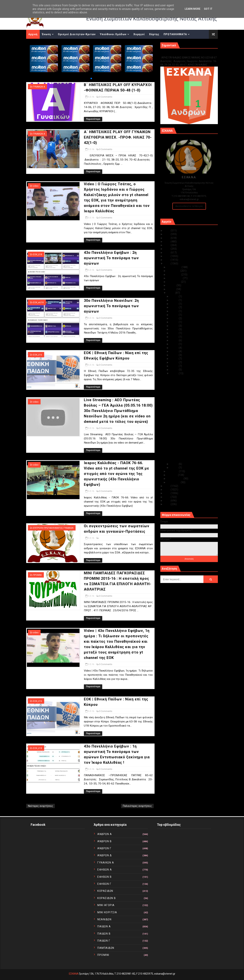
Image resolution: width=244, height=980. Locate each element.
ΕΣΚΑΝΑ (74, 974)
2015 (167, 486)
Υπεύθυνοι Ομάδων (113, 34)
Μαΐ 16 (174, 337)
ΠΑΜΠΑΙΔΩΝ (106, 948)
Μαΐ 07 (174, 366)
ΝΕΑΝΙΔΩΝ (104, 919)
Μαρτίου (173, 475)
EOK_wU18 (38, 302)
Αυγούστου (174, 282)
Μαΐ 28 (174, 304)
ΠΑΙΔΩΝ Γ (104, 941)
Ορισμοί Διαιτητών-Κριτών (77, 34)
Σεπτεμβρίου (175, 278)
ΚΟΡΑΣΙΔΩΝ (105, 891)
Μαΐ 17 (174, 333)
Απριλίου (173, 471)
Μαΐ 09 (174, 359)
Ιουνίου (172, 289)
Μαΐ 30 (174, 296)
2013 (167, 493)
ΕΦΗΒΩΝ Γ (104, 884)
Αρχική (33, 34)
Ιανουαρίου (174, 482)
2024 (167, 234)
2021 (167, 245)
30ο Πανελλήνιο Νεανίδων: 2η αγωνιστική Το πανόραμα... (187, 405)
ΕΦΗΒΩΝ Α (105, 870)
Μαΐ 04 (174, 464)
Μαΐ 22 (174, 322)
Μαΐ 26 (174, 307)
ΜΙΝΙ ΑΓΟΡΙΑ (106, 905)
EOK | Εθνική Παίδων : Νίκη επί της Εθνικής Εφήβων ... (190, 412)
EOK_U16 (38, 355)
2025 (167, 231)
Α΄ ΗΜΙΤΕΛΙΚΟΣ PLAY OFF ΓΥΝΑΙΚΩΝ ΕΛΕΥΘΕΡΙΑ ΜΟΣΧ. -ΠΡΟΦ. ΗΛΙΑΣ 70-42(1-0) (118, 137)
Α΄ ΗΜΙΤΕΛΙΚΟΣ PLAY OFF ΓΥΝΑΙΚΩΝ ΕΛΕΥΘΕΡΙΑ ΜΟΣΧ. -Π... (190, 385)
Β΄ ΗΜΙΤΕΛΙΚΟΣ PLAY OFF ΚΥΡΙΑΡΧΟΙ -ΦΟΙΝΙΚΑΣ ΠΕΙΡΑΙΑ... (191, 379)
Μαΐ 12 (174, 348)
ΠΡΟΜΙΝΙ (37, 575)
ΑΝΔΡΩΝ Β (105, 841)
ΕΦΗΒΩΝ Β (105, 877)
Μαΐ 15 (174, 340)
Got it (208, 9)
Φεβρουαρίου (175, 479)
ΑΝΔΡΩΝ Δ (105, 855)
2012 (167, 497)
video (36, 186)
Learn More (193, 9)
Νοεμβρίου (174, 271)
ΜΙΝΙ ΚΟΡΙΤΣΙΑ (107, 912)
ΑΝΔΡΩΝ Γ (104, 848)
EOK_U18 (38, 255)
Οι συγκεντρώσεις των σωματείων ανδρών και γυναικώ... (190, 432)
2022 (167, 242)
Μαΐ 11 (174, 351)
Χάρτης (154, 34)
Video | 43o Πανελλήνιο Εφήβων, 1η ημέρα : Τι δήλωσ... (190, 445)
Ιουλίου (172, 285)
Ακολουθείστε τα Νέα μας (189, 206)
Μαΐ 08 (174, 362)
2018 (167, 256)
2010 (167, 504)
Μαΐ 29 (174, 300)
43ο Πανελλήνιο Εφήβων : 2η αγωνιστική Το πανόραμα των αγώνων (111, 258)
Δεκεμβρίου (174, 267)
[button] (91, 78)
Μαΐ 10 (174, 355)
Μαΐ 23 (174, 318)
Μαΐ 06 (174, 370)
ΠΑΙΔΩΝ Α (104, 926)
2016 (167, 264)
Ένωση (46, 34)
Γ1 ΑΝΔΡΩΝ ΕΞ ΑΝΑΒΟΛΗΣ (179, 54)
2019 (167, 253)
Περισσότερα (93, 119)
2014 (167, 490)
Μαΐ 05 (174, 373)
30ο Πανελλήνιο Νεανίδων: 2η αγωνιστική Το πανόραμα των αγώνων (111, 306)
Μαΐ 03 (174, 468)
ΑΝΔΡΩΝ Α (105, 834)
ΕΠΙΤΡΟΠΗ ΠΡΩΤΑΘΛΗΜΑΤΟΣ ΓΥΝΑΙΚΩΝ (53, 528)
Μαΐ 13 (174, 344)
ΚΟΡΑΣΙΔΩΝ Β (107, 898)
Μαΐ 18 (174, 329)
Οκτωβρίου (174, 275)
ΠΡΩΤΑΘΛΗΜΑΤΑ (175, 34)
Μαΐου (171, 293)
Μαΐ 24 (174, 315)
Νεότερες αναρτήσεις (40, 806)
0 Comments (106, 97)
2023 (167, 238)
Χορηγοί (139, 34)
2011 (167, 501)
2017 (167, 260)
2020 (167, 249)
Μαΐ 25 (174, 311)
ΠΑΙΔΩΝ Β (104, 934)
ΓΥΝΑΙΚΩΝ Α (39, 87)
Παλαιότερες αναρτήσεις (137, 806)
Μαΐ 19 (174, 326)
